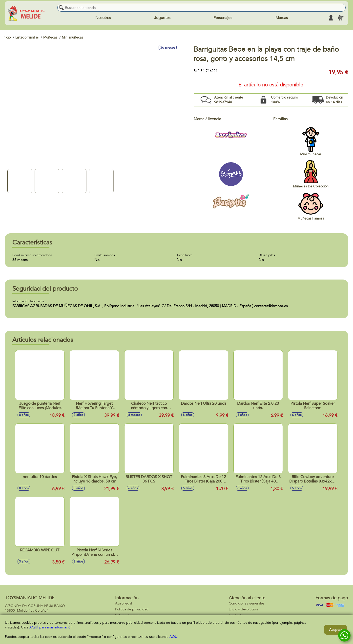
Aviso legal (124, 603)
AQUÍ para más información (51, 627)
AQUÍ (174, 637)
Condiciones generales (247, 603)
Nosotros (103, 18)
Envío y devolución (243, 609)
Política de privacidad (132, 609)
